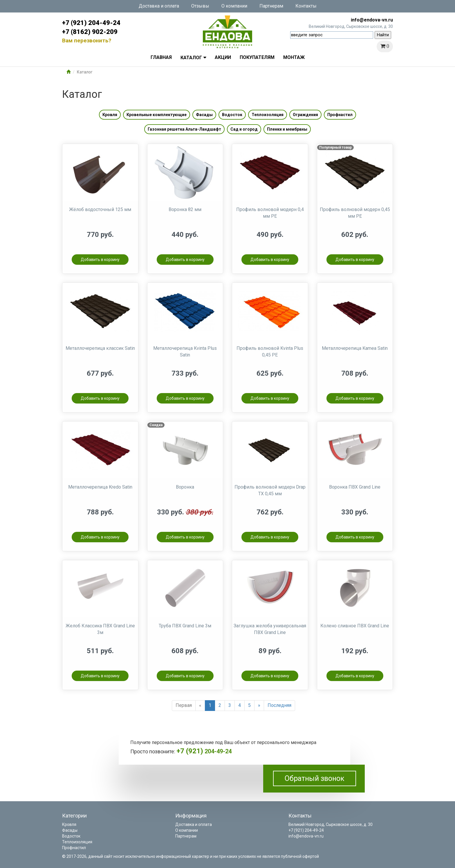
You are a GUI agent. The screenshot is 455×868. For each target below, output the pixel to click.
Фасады (204, 115)
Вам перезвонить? (87, 40)
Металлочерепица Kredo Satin (100, 487)
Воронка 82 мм (185, 209)
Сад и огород (244, 129)
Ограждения (305, 115)
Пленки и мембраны (287, 129)
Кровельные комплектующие (157, 115)
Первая (184, 705)
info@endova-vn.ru (372, 20)
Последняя (279, 705)
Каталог (191, 58)
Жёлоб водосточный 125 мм (100, 209)
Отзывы (200, 6)
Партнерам (271, 6)
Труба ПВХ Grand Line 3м (185, 626)
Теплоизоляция (268, 115)
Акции (223, 57)
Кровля (110, 115)
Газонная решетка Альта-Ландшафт (184, 129)
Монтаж (294, 57)
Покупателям (257, 57)
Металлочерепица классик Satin (100, 348)
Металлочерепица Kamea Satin (355, 348)
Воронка (185, 487)
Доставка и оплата (159, 6)
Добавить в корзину (100, 260)
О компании (234, 6)
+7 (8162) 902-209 (90, 32)
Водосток (232, 115)
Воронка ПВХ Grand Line (355, 487)
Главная (161, 57)
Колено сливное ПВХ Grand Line (355, 626)
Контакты (306, 6)
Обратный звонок (315, 778)
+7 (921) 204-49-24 (91, 23)
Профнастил (340, 115)
